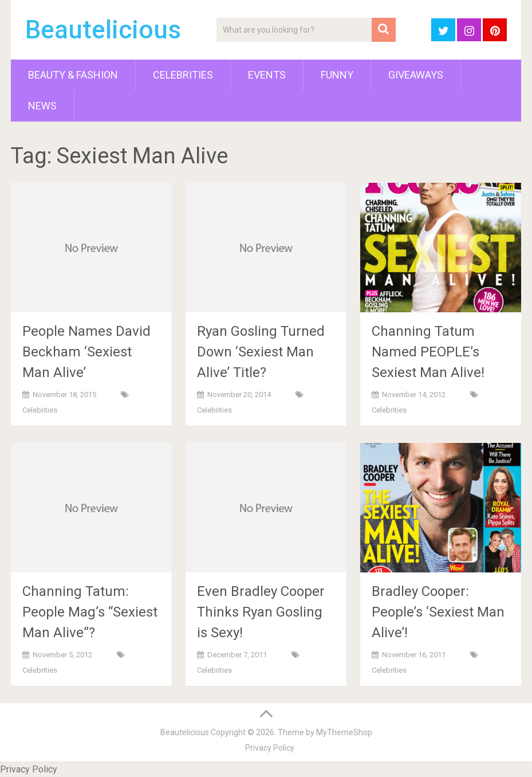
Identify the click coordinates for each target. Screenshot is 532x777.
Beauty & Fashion (73, 75)
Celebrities (183, 75)
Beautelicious (103, 30)
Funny (337, 75)
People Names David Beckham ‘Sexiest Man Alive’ (86, 352)
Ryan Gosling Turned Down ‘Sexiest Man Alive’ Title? (261, 352)
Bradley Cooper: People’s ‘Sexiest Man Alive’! (438, 612)
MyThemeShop (344, 732)
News (42, 106)
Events (267, 75)
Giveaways (416, 75)
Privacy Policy (270, 748)
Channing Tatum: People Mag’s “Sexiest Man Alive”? (90, 612)
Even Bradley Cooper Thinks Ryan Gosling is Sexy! (261, 612)
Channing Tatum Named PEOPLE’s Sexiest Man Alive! (428, 352)
